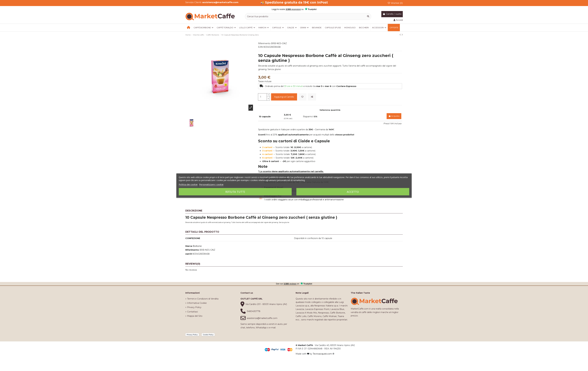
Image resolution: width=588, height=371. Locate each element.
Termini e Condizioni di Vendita (203, 299)
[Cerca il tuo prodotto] (368, 16)
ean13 (189, 254)
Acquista (394, 116)
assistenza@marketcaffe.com (262, 318)
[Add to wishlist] (302, 97)
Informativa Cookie (197, 303)
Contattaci (192, 312)
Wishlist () (395, 3)
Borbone (197, 246)
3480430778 (254, 311)
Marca (189, 246)
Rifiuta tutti (235, 192)
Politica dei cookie (188, 184)
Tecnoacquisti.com (322, 354)
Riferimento (192, 250)
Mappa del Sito (195, 316)
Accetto (353, 192)
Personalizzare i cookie (211, 184)
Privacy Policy (194, 307)
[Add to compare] (312, 97)
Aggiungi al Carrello (284, 97)
